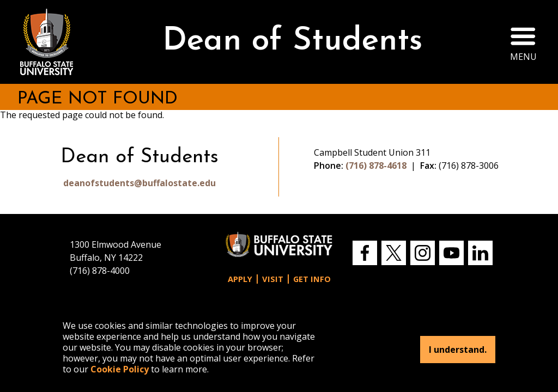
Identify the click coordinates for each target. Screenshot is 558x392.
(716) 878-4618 (376, 166)
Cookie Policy (120, 369)
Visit (273, 279)
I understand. (458, 350)
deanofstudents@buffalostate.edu (139, 183)
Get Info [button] (312, 279)
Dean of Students (292, 42)
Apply (240, 279)
